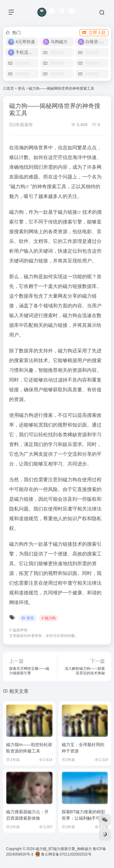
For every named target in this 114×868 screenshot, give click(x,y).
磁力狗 (18, 187)
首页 (10, 88)
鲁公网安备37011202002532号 (63, 854)
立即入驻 (94, 33)
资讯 (21, 88)
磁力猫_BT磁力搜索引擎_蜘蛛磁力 (64, 849)
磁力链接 (67, 212)
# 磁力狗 (49, 618)
